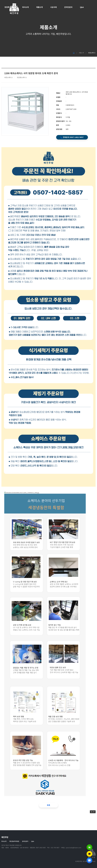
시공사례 (54, 7)
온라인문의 (68, 7)
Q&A (82, 7)
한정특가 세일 (10, 7)
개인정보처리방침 (14, 841)
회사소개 (25, 7)
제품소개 (40, 7)
